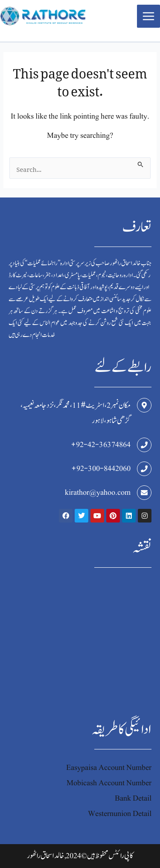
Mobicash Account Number (109, 783)
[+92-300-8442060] (144, 469)
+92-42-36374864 (101, 445)
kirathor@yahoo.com (98, 492)
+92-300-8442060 (101, 469)
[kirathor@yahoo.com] (144, 493)
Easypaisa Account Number (109, 768)
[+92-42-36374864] (144, 445)
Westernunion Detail (120, 814)
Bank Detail (133, 798)
